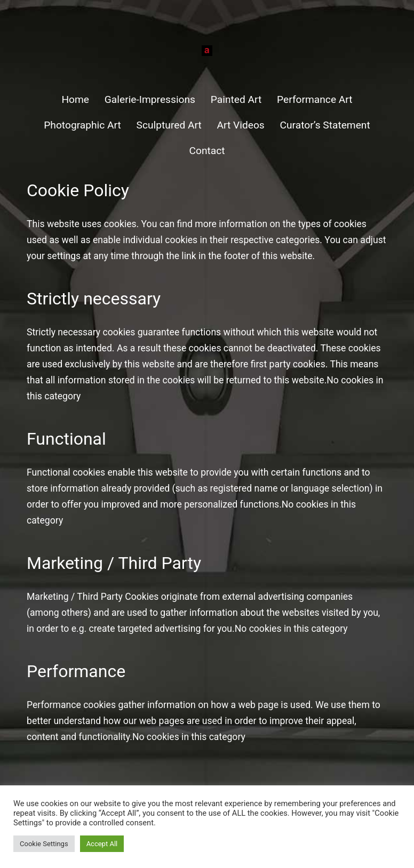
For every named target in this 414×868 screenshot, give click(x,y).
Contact (207, 151)
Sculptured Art (169, 125)
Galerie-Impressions (150, 99)
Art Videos (241, 125)
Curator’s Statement (325, 125)
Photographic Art (82, 125)
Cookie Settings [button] (44, 844)
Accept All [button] (102, 844)
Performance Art (315, 99)
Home (75, 99)
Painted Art (236, 99)
